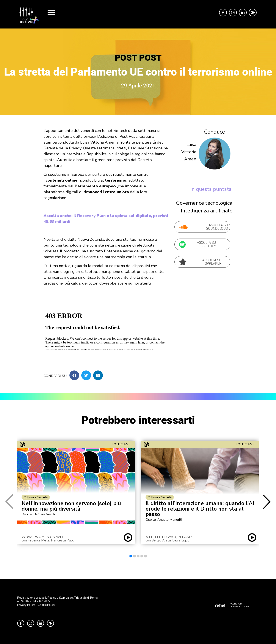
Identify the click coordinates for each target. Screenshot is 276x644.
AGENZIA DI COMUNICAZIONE (239, 605)
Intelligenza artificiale (207, 211)
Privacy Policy (26, 605)
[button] (74, 375)
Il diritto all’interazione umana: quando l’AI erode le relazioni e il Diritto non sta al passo (200, 509)
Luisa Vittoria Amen (189, 152)
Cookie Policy (46, 605)
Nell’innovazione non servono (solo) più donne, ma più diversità (71, 506)
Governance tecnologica (204, 203)
